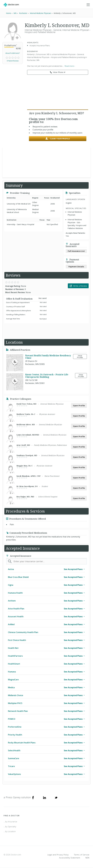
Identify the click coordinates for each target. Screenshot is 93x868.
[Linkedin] (45, 797)
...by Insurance (10, 822)
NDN (87, 858)
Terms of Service (82, 855)
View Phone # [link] (58, 72)
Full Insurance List (76, 251)
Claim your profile (58, 139)
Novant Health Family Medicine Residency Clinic (48, 357)
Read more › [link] (70, 66)
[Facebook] (33, 797)
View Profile (80, 356)
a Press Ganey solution (17, 797)
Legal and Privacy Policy (58, 855)
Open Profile (79, 406)
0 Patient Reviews (13, 61)
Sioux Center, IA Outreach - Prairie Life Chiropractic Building (47, 376)
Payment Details (76, 267)
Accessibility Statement (70, 858)
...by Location (10, 831)
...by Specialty (10, 827)
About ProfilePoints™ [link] (13, 53)
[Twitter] (56, 797)
